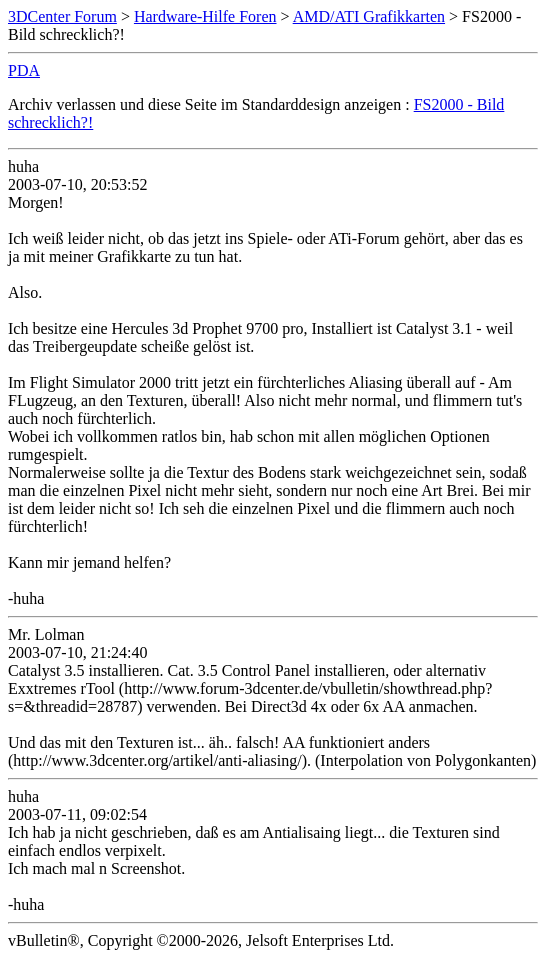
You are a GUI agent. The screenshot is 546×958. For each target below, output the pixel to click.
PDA (24, 70)
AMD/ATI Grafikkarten (369, 16)
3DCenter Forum (62, 16)
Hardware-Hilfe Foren (205, 16)
